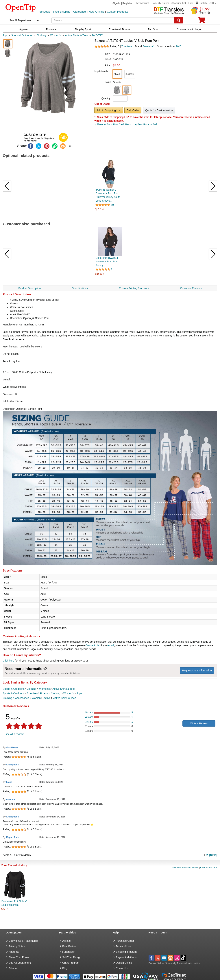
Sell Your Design (72, 957)
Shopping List (179, 3)
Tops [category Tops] (80, 693)
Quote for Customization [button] (159, 110)
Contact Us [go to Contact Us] (122, 968)
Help (191, 3)
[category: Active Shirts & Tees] (76, 35)
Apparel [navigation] (24, 29)
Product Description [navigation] (29, 288)
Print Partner (70, 946)
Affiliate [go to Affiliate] (66, 941)
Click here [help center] (8, 661)
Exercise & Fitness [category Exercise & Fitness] (37, 693)
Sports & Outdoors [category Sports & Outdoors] (13, 689)
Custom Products (118, 12)
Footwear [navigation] (51, 29)
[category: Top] (5, 35)
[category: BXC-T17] (97, 35)
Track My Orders (160, 3)
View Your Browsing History (185, 868)
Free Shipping (62, 12)
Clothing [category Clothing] (31, 689)
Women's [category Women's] (44, 689)
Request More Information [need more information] (197, 670)
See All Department (20, 20)
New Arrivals (96, 12)
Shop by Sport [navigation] (83, 29)
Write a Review (199, 723)
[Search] (179, 20)
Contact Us (92, 645)
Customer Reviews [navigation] (191, 288)
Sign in (116, 3)
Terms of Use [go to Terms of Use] (123, 946)
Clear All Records (209, 868)
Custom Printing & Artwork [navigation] (134, 288)
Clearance (80, 12)
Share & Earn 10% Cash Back (113, 124)
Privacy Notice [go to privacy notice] (17, 946)
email (111, 645)
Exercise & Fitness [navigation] (119, 29)
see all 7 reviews (15, 734)
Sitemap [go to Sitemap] (13, 968)
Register (127, 3)
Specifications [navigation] (80, 288)
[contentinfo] (21, 8)
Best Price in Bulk (147, 124)
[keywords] (113, 20)
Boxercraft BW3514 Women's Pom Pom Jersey (107, 261)
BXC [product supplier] (179, 46)
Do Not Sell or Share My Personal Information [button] (175, 963)
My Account (142, 3)
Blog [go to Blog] (65, 968)
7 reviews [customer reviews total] (127, 46)
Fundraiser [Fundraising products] (68, 952)
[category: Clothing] (41, 35)
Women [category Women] (36, 698)
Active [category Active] (47, 698)
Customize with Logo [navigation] (189, 29)
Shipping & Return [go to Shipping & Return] (126, 952)
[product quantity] (120, 98)
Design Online (124, 963)
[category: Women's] (56, 35)
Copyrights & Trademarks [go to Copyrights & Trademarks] (23, 941)
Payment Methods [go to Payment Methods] (126, 957)
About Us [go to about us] (14, 952)
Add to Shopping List (109, 110)
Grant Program (71, 963)
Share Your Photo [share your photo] (19, 957)
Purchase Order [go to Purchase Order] (125, 941)
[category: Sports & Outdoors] (22, 35)
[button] (206, 3)
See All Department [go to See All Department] (20, 963)
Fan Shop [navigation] (153, 29)
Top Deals (44, 12)
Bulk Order (133, 110)
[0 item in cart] (201, 21)
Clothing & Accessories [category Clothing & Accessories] (16, 698)
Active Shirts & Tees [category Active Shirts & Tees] (64, 689)
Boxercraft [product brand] (148, 46)
